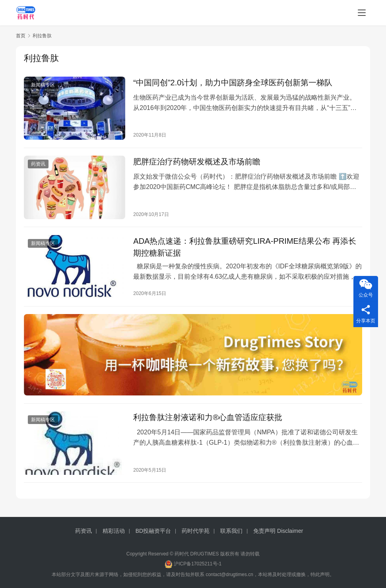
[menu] (362, 13)
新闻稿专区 (43, 85)
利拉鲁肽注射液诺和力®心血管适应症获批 (208, 419)
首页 (21, 36)
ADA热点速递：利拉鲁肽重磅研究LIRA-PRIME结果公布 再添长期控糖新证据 (245, 248)
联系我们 (231, 531)
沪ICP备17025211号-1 (198, 564)
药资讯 (38, 165)
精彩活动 (114, 531)
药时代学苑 (196, 531)
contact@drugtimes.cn (229, 575)
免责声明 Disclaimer (278, 531)
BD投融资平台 (153, 531)
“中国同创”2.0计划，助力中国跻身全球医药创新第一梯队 (233, 83)
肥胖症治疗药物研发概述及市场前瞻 (197, 162)
